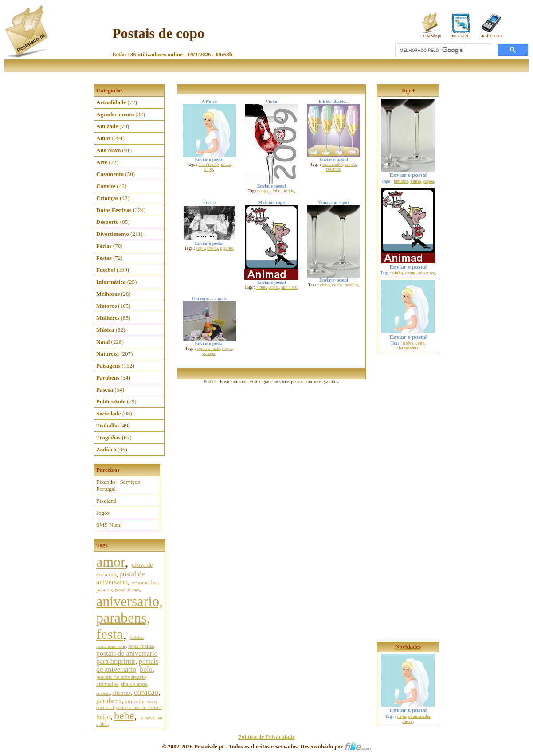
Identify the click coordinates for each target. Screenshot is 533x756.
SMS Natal (109, 525)
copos (273, 287)
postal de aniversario (120, 578)
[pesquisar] (442, 50)
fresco (212, 248)
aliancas (121, 693)
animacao (140, 583)
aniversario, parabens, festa (129, 618)
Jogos (103, 513)
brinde (289, 191)
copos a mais (208, 348)
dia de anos (134, 684)
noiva (226, 164)
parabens (109, 701)
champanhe (209, 164)
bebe (124, 716)
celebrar (333, 169)
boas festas (141, 646)
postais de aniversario (127, 665)
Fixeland (106, 501)
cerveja (209, 353)
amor (110, 562)
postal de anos (127, 590)
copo (209, 169)
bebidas (351, 285)
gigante (226, 248)
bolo (146, 669)
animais (103, 693)
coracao (146, 692)
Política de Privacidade (266, 737)
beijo (103, 717)
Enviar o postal (408, 172)
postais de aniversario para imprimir (127, 657)
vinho (276, 191)
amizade (135, 701)
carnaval (147, 718)
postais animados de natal (139, 707)
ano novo (289, 287)
